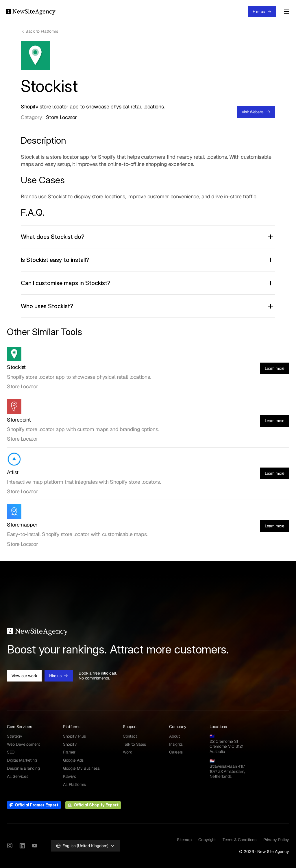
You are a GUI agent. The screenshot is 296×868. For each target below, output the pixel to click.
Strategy (15, 736)
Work (127, 752)
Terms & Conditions (239, 840)
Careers (176, 752)
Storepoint (19, 420)
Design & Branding (23, 768)
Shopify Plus (74, 736)
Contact (130, 736)
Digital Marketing (22, 760)
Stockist (16, 367)
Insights (176, 744)
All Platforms (74, 784)
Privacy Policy (276, 840)
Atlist (13, 472)
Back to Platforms (42, 31)
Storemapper (22, 525)
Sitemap (184, 840)
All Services (18, 776)
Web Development (23, 744)
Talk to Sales (134, 744)
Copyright (207, 840)
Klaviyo (70, 776)
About (174, 736)
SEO (11, 752)
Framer (69, 752)
